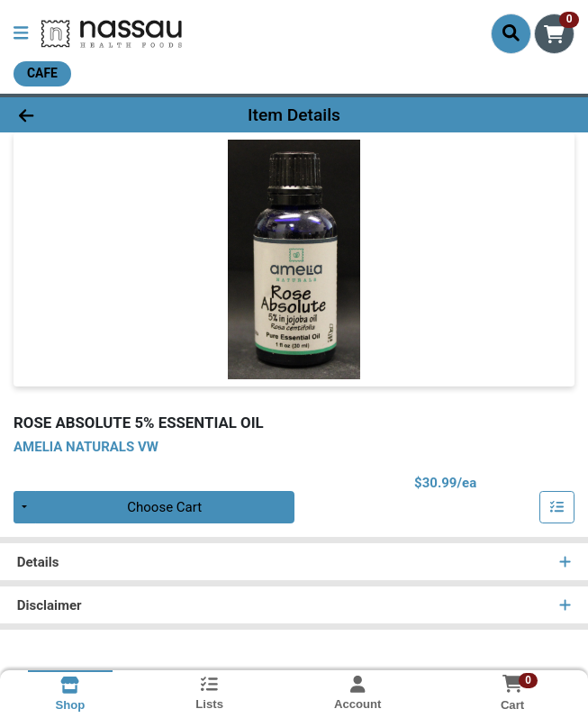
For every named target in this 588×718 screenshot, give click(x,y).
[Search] (511, 33)
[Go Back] (84, 115)
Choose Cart (164, 507)
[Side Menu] (21, 34)
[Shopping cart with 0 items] (554, 34)
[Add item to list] (557, 507)
